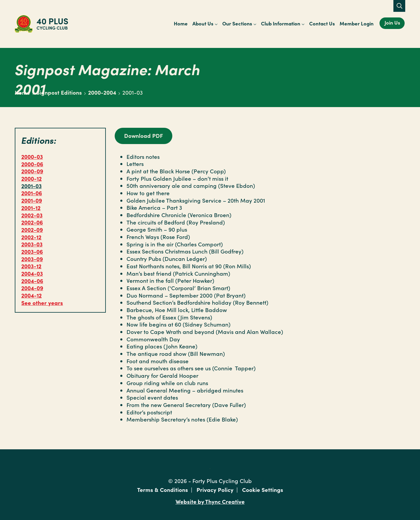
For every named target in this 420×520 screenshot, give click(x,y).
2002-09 (32, 229)
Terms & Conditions (163, 489)
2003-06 (32, 251)
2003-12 (31, 266)
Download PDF (143, 135)
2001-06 (32, 193)
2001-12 (31, 207)
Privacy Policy (215, 489)
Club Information (281, 23)
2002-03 (32, 215)
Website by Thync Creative (210, 501)
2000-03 (32, 156)
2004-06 (32, 281)
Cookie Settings (263, 489)
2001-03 (31, 186)
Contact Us (322, 23)
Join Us (392, 22)
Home (181, 23)
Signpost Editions (59, 92)
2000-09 (32, 171)
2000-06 (32, 164)
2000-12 (31, 178)
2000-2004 (102, 92)
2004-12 (31, 295)
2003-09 (32, 259)
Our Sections (237, 23)
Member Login (357, 23)
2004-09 (32, 288)
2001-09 (32, 200)
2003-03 (32, 244)
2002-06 (32, 222)
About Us (203, 23)
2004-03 (32, 273)
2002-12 (31, 237)
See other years (42, 302)
